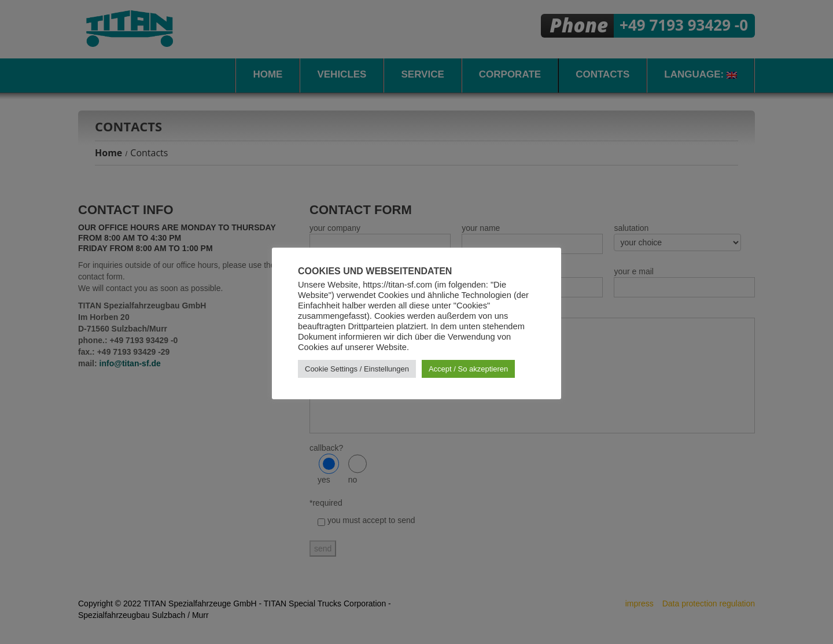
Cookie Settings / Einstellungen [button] (357, 369)
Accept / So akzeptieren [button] (468, 369)
